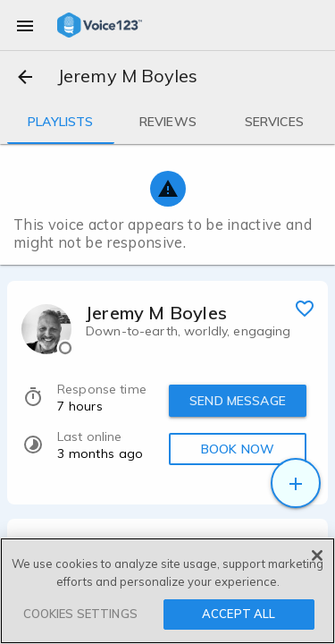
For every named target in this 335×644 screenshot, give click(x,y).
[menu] (25, 25)
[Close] (317, 555)
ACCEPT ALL (239, 614)
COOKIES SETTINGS (80, 614)
